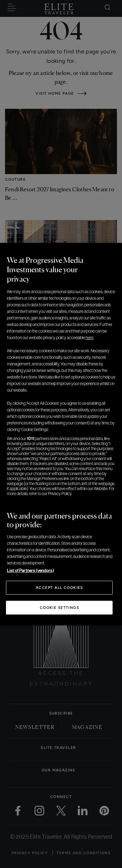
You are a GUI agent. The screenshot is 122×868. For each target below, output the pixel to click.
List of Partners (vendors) (30, 570)
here (90, 338)
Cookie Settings (60, 608)
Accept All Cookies (59, 588)
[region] (61, 434)
